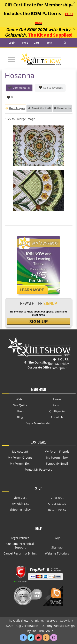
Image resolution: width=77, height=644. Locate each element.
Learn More (32, 290)
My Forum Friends (57, 452)
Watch (20, 399)
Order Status (57, 504)
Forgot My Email (57, 464)
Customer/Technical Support (20, 546)
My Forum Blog (20, 464)
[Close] (74, 2)
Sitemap (57, 547)
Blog (20, 417)
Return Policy (57, 510)
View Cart (20, 498)
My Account (20, 452)
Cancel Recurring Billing (20, 553)
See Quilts (20, 405)
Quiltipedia (57, 411)
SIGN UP (39, 321)
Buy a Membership (38, 423)
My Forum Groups (20, 458)
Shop (20, 411)
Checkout (57, 498)
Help (25, 43)
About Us (57, 417)
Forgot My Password (39, 470)
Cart (36, 43)
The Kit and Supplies (49, 35)
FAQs (57, 538)
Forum (57, 405)
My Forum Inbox (57, 458)
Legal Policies (20, 538)
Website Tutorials (57, 553)
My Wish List (20, 504)
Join (50, 43)
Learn (57, 399)
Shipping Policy (20, 510)
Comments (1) (19, 88)
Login (12, 43)
